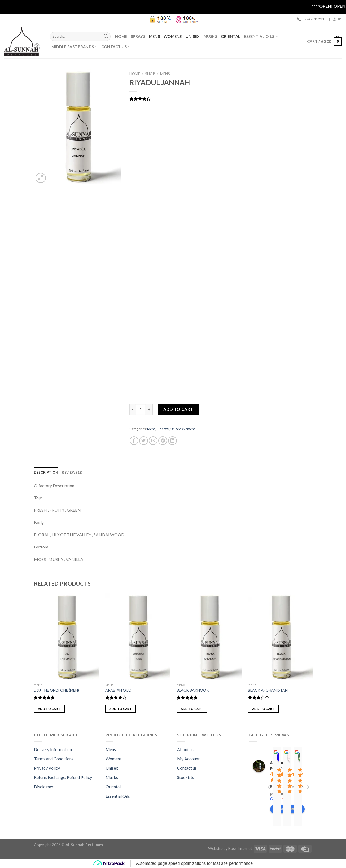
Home (121, 36)
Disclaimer (44, 786)
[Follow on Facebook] (329, 19)
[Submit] (106, 36)
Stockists (186, 777)
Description (46, 472)
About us (185, 749)
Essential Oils (118, 796)
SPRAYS (138, 36)
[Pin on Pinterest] (163, 441)
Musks (210, 36)
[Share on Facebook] (134, 441)
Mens (154, 36)
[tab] (46, 472)
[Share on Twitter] (144, 441)
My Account (188, 759)
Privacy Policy (47, 768)
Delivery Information (53, 749)
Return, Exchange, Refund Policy (63, 777)
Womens (173, 36)
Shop (150, 74)
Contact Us (116, 47)
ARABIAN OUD (118, 690)
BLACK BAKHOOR (193, 690)
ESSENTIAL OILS (261, 36)
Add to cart (178, 409)
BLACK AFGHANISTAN (268, 690)
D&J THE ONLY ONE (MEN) (56, 690)
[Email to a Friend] (153, 441)
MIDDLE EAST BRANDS (75, 47)
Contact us (187, 768)
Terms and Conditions (54, 759)
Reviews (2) (72, 472)
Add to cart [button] (49, 709)
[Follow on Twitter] (339, 19)
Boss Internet (240, 849)
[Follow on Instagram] (334, 19)
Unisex (193, 36)
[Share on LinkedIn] (172, 441)
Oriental (231, 36)
